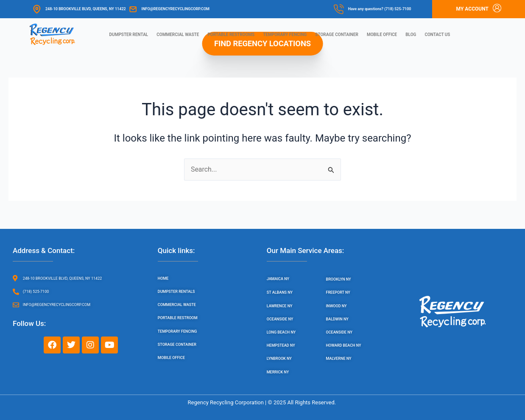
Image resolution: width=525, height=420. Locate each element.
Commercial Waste (178, 35)
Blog (411, 35)
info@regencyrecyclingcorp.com (176, 9)
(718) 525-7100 (398, 9)
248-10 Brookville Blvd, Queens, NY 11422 (86, 9)
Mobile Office (382, 35)
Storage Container (337, 35)
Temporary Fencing (285, 35)
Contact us (437, 35)
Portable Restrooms (231, 35)
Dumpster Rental (129, 35)
